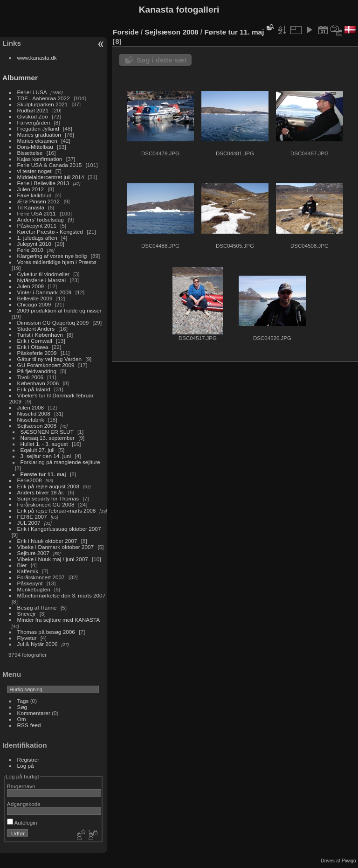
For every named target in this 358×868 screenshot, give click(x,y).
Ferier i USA (32, 92)
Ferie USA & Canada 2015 (50, 165)
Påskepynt (30, 583)
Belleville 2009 (35, 298)
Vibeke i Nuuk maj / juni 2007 (53, 559)
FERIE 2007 (32, 517)
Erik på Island (34, 389)
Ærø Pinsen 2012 (39, 201)
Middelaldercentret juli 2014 (51, 177)
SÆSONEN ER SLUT (47, 432)
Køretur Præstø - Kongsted (50, 232)
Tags (23, 701)
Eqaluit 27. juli (38, 450)
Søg (22, 707)
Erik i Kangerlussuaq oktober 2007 (59, 529)
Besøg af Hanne (37, 608)
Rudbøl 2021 (33, 110)
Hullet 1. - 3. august (44, 444)
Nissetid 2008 (34, 413)
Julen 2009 (31, 286)
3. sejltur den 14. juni (46, 456)
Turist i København (40, 335)
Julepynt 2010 (34, 244)
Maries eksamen (37, 141)
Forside (126, 32)
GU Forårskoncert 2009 (46, 365)
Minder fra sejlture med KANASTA (59, 620)
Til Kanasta (31, 207)
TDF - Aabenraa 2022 (44, 98)
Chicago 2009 (34, 304)
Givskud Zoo (33, 116)
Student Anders (36, 329)
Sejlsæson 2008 (37, 426)
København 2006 (38, 383)
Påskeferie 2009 (37, 353)
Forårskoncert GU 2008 (46, 504)
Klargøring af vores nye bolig (52, 256)
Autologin (22, 823)
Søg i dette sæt (162, 60)
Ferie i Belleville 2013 (43, 183)
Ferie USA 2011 (37, 213)
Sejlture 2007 (33, 553)
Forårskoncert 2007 (41, 577)
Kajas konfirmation (40, 159)
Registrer (28, 760)
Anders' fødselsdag (41, 219)
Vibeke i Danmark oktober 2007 (56, 547)
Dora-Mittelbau (35, 147)
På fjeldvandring (37, 371)
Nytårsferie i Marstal (42, 280)
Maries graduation (39, 135)
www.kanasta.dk (37, 58)
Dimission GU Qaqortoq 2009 (53, 323)
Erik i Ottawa (33, 347)
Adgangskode (24, 804)
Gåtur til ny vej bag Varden (49, 359)
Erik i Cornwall (35, 341)
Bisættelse (30, 153)
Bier (22, 565)
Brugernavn (21, 786)
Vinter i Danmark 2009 (45, 292)
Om (22, 719)
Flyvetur (27, 638)
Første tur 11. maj (43, 474)
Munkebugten (34, 589)
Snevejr (27, 614)
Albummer (20, 78)
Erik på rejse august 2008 (48, 486)
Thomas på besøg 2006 (46, 632)
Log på (26, 766)
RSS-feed (29, 725)
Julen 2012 (31, 189)
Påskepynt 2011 (37, 226)
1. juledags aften (37, 238)
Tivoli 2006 (30, 377)
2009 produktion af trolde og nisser (59, 310)
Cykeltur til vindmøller (43, 274)
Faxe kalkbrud (34, 195)
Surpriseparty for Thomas (48, 498)
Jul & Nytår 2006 (38, 644)
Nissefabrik (31, 420)
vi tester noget (34, 171)
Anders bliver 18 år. (41, 492)
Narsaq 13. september (48, 438)
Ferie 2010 (30, 250)
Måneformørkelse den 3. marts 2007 (62, 595)
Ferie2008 (30, 480)
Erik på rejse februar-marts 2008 (57, 510)
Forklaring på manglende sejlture (60, 462)
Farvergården (34, 122)
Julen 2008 (31, 407)
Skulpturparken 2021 (43, 104)
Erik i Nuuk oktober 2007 (47, 541)
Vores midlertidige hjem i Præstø (57, 262)
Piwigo (349, 861)
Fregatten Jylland (38, 128)
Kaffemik (28, 571)
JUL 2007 (29, 523)
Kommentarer (34, 713)
